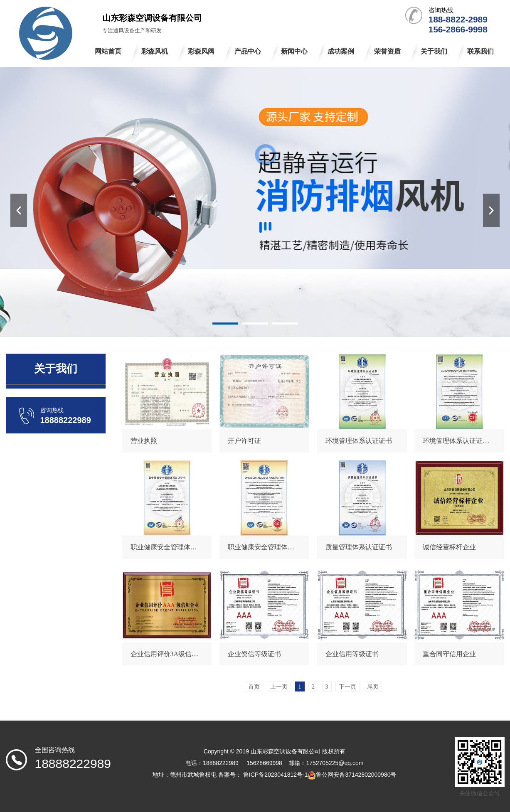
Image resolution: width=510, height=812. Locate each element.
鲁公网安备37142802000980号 (356, 775)
